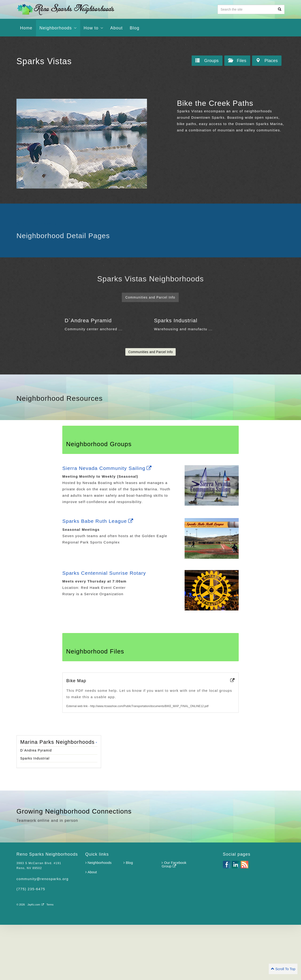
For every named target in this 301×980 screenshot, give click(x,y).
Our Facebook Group (174, 920)
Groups (207, 61)
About (117, 28)
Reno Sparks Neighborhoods (65, 9)
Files (237, 61)
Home (26, 28)
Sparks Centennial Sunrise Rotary (106, 628)
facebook (227, 920)
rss (245, 920)
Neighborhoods (99, 918)
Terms (50, 960)
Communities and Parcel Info (150, 407)
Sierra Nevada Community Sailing (109, 523)
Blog (128, 918)
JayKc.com (36, 960)
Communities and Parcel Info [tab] (150, 297)
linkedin (236, 920)
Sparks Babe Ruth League (99, 577)
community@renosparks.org (42, 934)
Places (267, 61)
